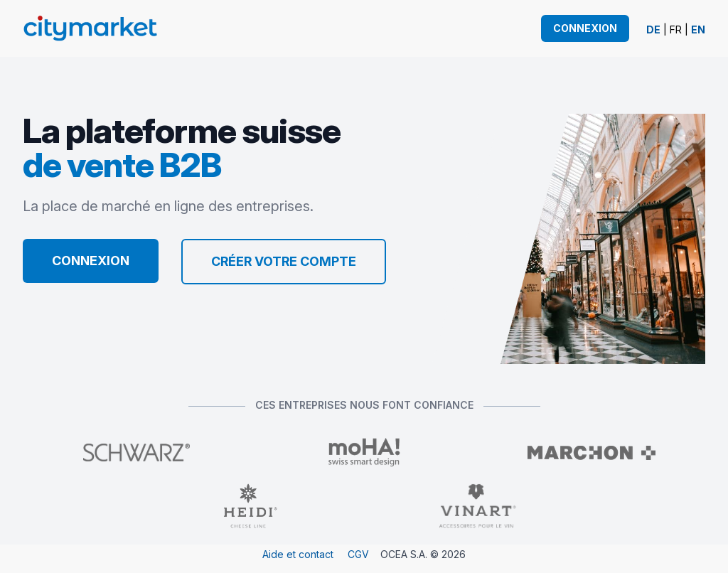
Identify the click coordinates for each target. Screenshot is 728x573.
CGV (358, 554)
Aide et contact (298, 554)
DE (653, 30)
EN (698, 30)
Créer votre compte (284, 261)
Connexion (585, 28)
